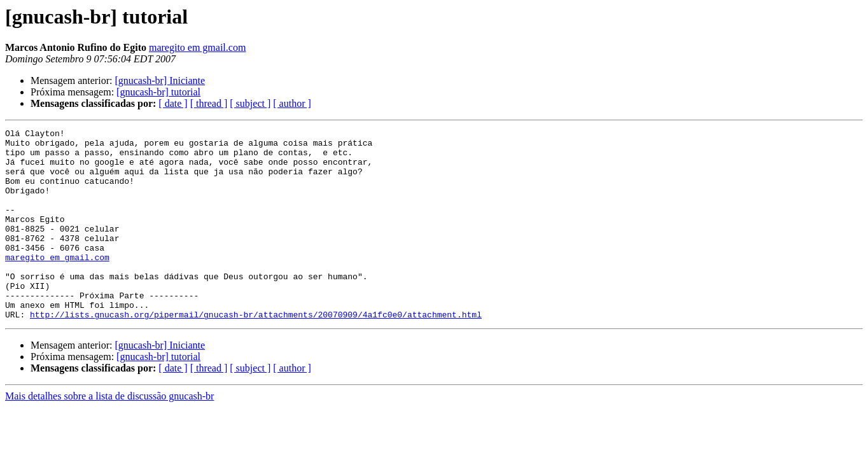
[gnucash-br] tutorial (158, 92)
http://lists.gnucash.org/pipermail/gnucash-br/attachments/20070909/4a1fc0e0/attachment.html (256, 352)
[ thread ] (209, 103)
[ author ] (292, 103)
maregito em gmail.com (197, 47)
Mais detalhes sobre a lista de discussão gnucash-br (109, 434)
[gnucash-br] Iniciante (160, 80)
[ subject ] (250, 103)
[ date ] (173, 103)
